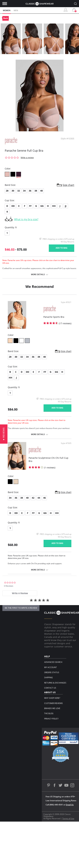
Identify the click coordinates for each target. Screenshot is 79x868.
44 (39, 498)
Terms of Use (68, 818)
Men (16, 10)
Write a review (27, 158)
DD (13, 206)
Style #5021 (66, 302)
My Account (50, 667)
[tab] (20, 593)
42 (33, 498)
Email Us (70, 805)
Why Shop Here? (52, 698)
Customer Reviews (53, 703)
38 (36, 191)
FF (30, 206)
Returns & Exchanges (55, 683)
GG (42, 206)
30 (13, 191)
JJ (66, 206)
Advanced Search (53, 662)
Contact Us (50, 688)
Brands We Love (52, 708)
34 (24, 191)
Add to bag (62, 248)
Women (7, 10)
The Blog (49, 713)
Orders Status (52, 672)
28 (7, 191)
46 (45, 498)
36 (30, 191)
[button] (4, 434)
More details (38, 274)
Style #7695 (66, 443)
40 (41, 191)
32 (19, 191)
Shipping (48, 678)
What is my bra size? (26, 219)
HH (54, 206)
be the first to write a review (21, 608)
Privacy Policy (51, 719)
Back (6, 18)
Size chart (68, 185)
